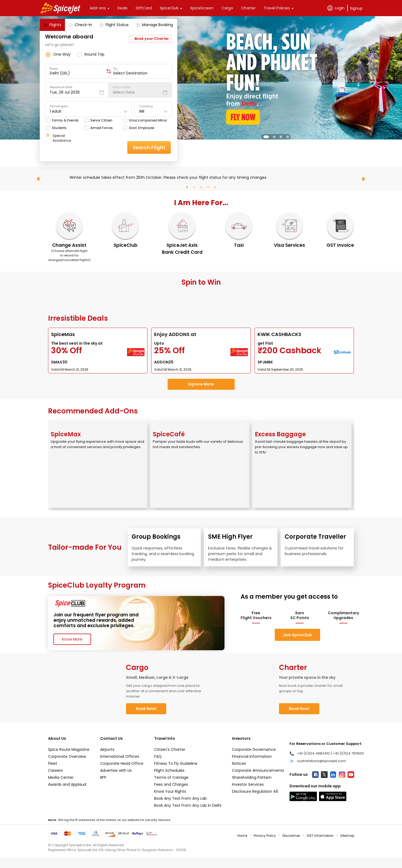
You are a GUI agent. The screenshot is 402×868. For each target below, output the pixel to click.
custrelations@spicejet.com (321, 761)
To (115, 69)
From (54, 69)
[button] (266, 137)
